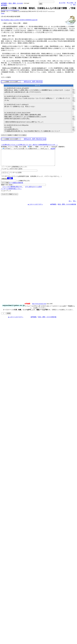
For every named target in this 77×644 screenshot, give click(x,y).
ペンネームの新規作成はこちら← (11, 192)
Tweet (3, 13)
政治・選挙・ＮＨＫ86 (16, 3)
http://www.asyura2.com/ (39, 307)
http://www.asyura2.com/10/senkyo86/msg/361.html (10, 10)
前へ (75, 4)
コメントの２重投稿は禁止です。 (13, 190)
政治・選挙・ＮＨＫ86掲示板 (67, 207)
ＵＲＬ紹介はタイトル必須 (33, 190)
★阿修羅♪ (4, 3)
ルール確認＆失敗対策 (16, 186)
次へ (70, 204)
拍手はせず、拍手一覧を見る (33, 82)
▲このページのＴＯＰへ (35, 207)
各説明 (53, 149)
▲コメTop (62, 3)
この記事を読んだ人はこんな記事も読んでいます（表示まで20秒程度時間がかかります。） (29, 145)
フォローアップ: (6, 194)
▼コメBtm (70, 3)
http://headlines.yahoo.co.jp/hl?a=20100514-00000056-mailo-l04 (19, 20)
